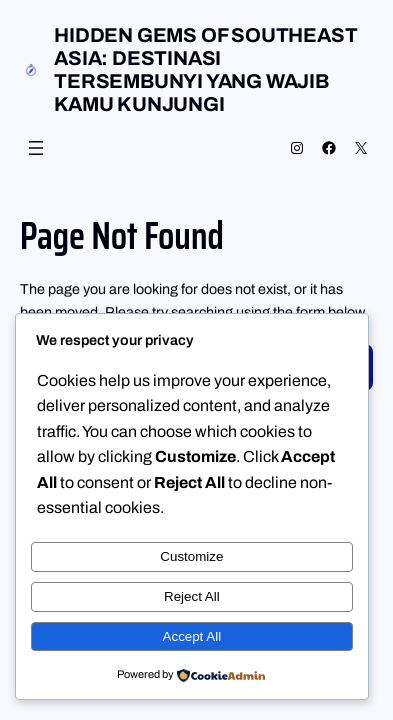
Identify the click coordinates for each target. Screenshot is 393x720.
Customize (191, 556)
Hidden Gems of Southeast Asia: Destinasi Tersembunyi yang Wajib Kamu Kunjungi (205, 69)
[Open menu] (36, 148)
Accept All (192, 636)
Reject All (192, 596)
